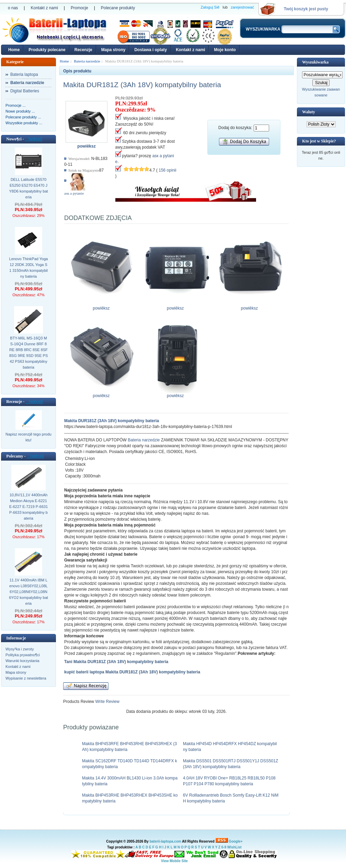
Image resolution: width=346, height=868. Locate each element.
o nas (13, 8)
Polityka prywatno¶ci (23, 655)
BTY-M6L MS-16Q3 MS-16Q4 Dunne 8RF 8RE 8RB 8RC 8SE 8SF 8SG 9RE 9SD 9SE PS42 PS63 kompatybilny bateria (29, 353)
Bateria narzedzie (144, 440)
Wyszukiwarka (315, 62)
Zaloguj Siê (210, 7)
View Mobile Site (174, 861)
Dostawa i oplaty (151, 50)
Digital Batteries (25, 91)
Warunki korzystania (22, 661)
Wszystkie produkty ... (24, 123)
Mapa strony (113, 50)
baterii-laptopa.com (165, 841)
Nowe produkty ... (20, 111)
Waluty (308, 112)
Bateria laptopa (24, 74)
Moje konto (225, 50)
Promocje (79, 8)
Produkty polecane (47, 50)
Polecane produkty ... (23, 117)
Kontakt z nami (44, 8)
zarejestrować (242, 7)
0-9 (224, 847)
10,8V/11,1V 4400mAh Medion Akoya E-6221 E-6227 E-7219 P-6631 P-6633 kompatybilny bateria (29, 507)
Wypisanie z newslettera (26, 678)
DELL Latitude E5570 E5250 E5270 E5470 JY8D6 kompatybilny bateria (28, 188)
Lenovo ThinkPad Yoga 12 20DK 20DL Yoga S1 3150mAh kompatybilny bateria (29, 268)
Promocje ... (16, 105)
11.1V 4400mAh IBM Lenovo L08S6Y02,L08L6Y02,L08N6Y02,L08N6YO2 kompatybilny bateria (28, 592)
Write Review (107, 702)
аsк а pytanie (74, 193)
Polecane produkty (118, 8)
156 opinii (167, 170)
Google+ (235, 841)
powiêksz (103, 306)
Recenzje (83, 50)
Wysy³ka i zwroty (20, 649)
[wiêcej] (34, 139)
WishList (234, 847)
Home (14, 50)
